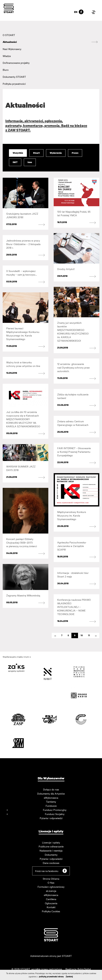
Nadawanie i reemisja (51, 850)
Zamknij (69, 976)
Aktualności (10, 42)
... (55, 635)
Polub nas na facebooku (51, 871)
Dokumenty (51, 855)
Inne (30, 162)
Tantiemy (51, 802)
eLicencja (51, 891)
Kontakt (51, 907)
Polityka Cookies (51, 911)
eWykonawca (51, 798)
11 (89, 635)
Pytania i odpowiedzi (51, 818)
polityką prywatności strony (51, 976)
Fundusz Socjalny (55, 814)
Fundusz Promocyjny (55, 810)
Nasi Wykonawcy (12, 49)
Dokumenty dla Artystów (51, 793)
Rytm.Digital (84, 969)
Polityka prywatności (14, 84)
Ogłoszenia (51, 903)
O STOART (9, 35)
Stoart (36, 153)
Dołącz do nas (51, 789)
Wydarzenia (56, 153)
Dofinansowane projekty (16, 63)
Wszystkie (18, 153)
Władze (7, 56)
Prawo (75, 153)
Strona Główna (51, 879)
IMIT (15, 162)
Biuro (6, 70)
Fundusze (51, 806)
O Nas (51, 883)
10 (82, 635)
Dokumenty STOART (14, 77)
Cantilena (51, 899)
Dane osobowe (51, 863)
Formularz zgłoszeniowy (51, 887)
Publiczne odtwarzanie (51, 846)
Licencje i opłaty (51, 842)
